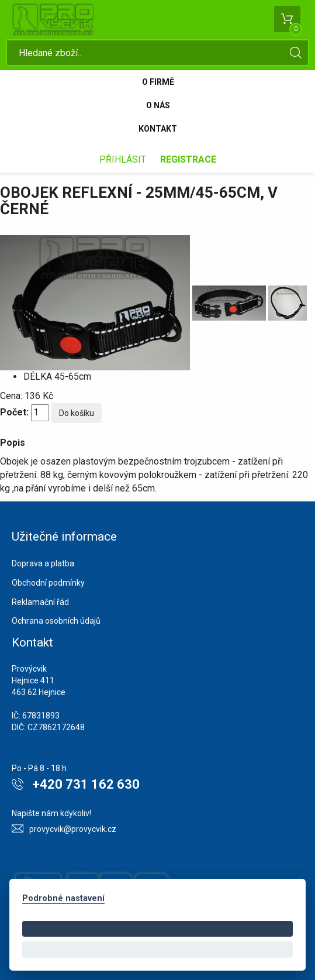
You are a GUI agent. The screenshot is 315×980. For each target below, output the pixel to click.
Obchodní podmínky (48, 583)
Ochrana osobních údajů (56, 621)
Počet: (14, 412)
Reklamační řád (40, 602)
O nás (158, 105)
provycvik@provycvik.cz (73, 829)
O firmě (158, 82)
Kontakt (158, 129)
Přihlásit (123, 159)
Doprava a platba (43, 563)
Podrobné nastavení (63, 898)
